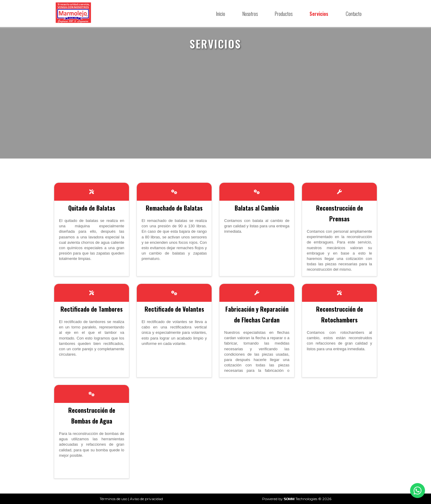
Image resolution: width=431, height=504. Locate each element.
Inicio (221, 14)
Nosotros (250, 14)
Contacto (354, 14)
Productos (284, 14)
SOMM (289, 499)
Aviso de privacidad (146, 499)
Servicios (319, 14)
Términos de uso (113, 499)
